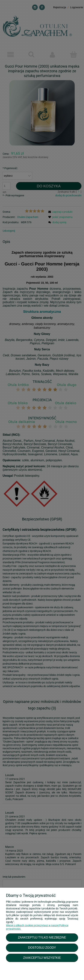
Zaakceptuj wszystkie (42, 958)
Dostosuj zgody (42, 948)
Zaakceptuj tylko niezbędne (42, 937)
